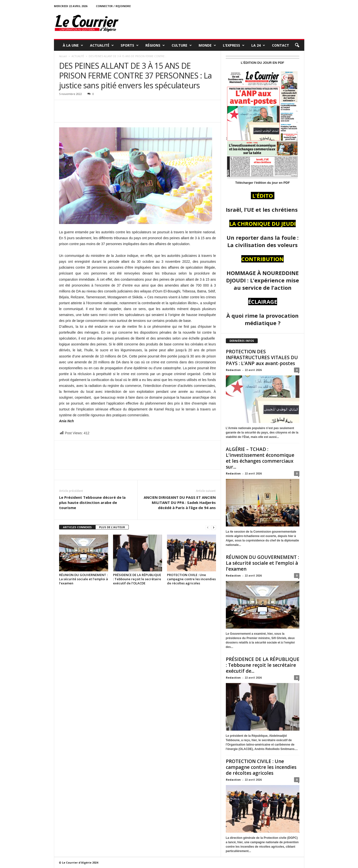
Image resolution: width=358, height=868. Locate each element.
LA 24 (258, 45)
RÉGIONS (155, 45)
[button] (297, 45)
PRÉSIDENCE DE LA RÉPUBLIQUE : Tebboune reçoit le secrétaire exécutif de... (263, 665)
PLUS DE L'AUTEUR (112, 527)
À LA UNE (73, 45)
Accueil (63, 56)
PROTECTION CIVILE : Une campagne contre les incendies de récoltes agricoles (191, 579)
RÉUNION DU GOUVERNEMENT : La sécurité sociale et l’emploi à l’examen (83, 579)
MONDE (207, 45)
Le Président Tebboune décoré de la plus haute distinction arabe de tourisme (92, 502)
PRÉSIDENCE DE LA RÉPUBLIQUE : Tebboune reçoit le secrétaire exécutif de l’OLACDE (137, 579)
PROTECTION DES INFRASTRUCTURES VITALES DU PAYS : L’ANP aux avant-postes (262, 357)
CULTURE (182, 45)
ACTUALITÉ (102, 45)
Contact (281, 45)
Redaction (233, 370)
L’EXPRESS (234, 45)
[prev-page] (208, 527)
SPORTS (130, 45)
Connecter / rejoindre (113, 6)
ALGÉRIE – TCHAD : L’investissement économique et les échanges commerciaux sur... (260, 458)
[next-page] (214, 527)
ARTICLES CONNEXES (77, 527)
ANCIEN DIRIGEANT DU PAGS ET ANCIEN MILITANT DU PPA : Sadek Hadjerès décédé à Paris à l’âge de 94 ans (180, 502)
